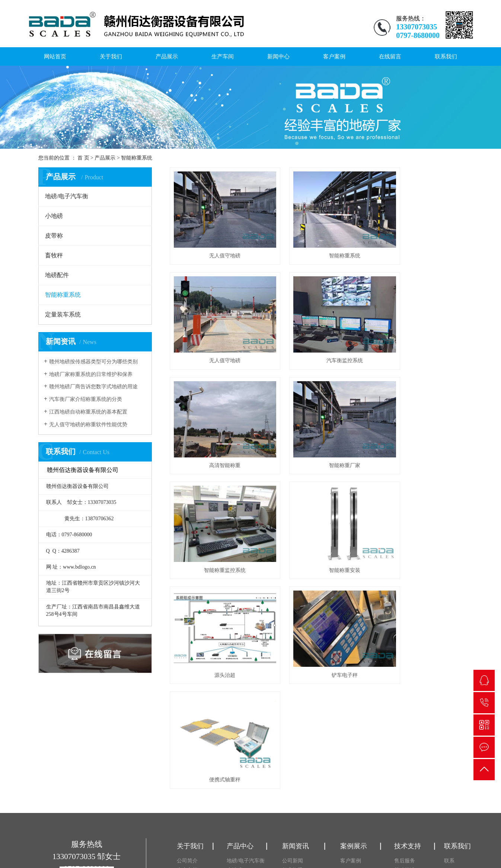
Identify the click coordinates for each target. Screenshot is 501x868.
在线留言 (390, 57)
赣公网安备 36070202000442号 (226, 854)
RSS (420, 849)
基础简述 (405, 747)
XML (433, 849)
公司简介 (187, 738)
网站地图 (404, 849)
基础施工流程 (410, 757)
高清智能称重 (316, 332)
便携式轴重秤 (316, 513)
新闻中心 (278, 57)
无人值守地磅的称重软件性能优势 (88, 425)
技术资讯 (293, 757)
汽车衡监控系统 (216, 332)
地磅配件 (57, 275)
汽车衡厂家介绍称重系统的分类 (86, 399)
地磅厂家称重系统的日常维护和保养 (91, 374)
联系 (449, 738)
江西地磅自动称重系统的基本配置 (88, 412)
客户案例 (334, 57)
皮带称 (54, 236)
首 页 (83, 158)
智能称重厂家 (417, 332)
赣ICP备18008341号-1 (434, 842)
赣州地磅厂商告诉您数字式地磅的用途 (93, 387)
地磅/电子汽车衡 (67, 196)
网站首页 (55, 57)
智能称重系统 (137, 158)
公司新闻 (293, 738)
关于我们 (111, 57)
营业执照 (187, 757)
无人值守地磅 (216, 242)
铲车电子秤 (216, 513)
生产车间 (223, 57)
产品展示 (167, 57)
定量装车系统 (63, 314)
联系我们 (446, 57)
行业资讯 (293, 747)
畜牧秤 (54, 255)
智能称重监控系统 (216, 423)
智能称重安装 (316, 423)
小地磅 (54, 216)
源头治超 (417, 423)
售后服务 (405, 738)
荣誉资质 (187, 766)
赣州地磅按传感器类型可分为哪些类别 (93, 362)
